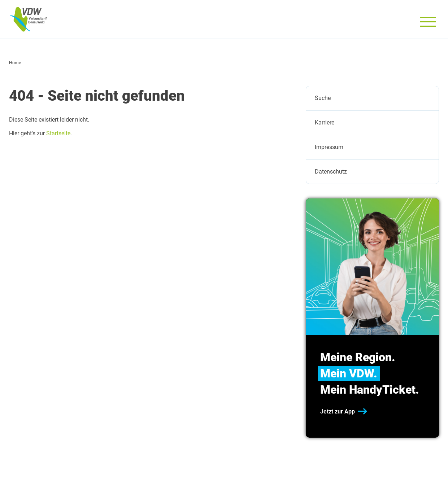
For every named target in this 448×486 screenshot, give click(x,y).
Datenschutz (331, 172)
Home (15, 63)
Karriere (325, 122)
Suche (323, 98)
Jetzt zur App (338, 411)
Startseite (58, 133)
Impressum (329, 147)
